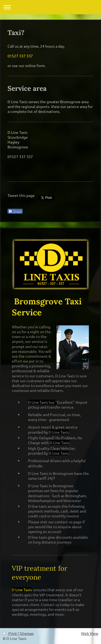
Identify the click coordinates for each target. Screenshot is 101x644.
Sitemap (27, 633)
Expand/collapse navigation (50, 7)
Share (15, 211)
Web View (90, 633)
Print (10, 633)
